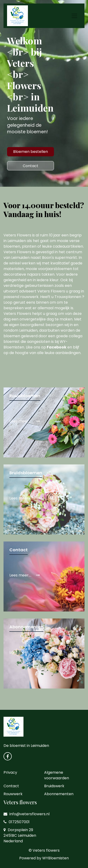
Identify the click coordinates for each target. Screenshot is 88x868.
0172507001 (17, 822)
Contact (31, 166)
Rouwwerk (13, 794)
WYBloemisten (55, 858)
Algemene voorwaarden (57, 775)
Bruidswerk (54, 786)
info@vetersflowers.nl (27, 814)
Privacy (10, 772)
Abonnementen (59, 794)
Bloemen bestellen (31, 152)
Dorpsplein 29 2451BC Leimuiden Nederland (20, 835)
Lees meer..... (25, 652)
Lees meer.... (25, 421)
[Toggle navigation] (74, 16)
